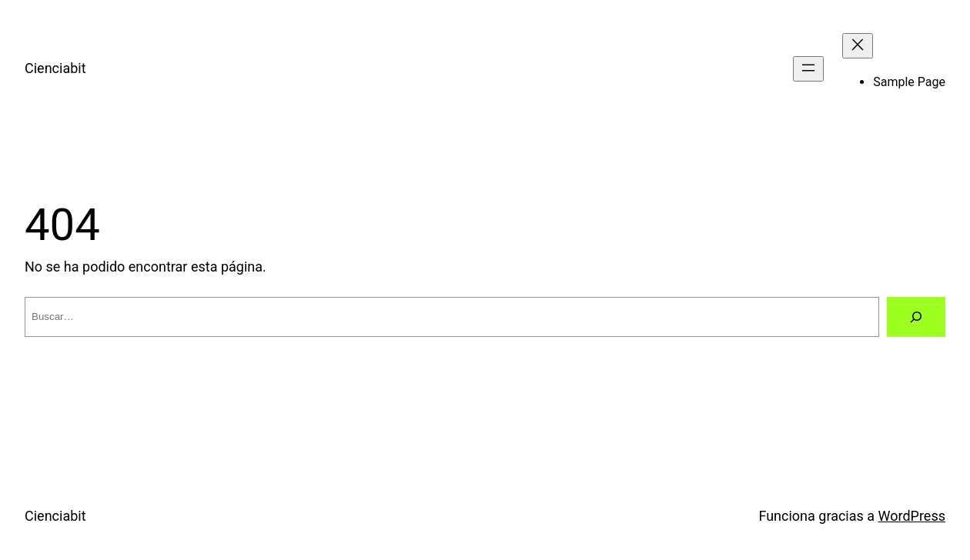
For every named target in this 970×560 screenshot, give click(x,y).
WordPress (912, 516)
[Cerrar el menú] (858, 46)
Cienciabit (55, 68)
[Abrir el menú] (808, 69)
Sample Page (909, 82)
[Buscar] (916, 317)
